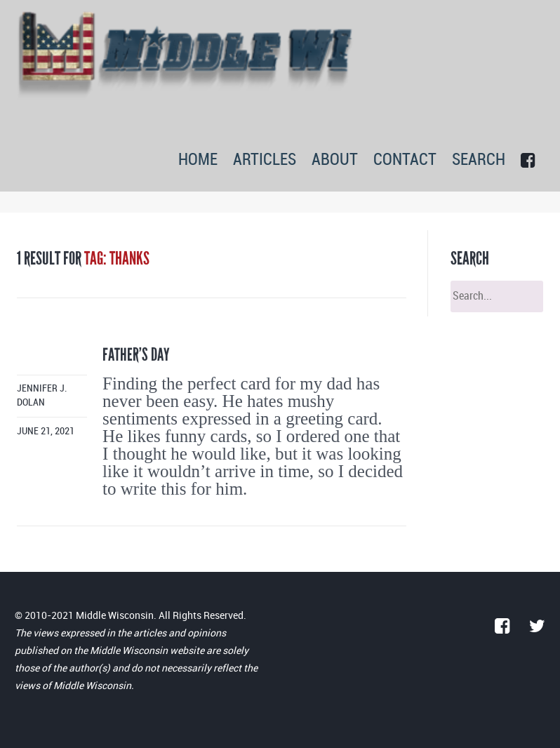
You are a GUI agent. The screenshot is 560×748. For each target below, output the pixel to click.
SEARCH (479, 160)
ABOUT (335, 160)
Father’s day (136, 355)
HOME (198, 160)
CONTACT (405, 160)
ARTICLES (265, 160)
